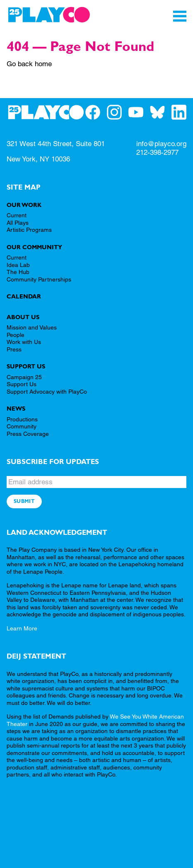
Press (14, 349)
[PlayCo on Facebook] (96, 112)
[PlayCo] (49, 15)
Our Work (24, 205)
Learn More (22, 628)
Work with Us (24, 342)
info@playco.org (161, 144)
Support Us (26, 366)
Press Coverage (28, 434)
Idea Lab (18, 265)
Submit (24, 501)
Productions (22, 419)
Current (17, 215)
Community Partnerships (39, 279)
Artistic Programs (29, 230)
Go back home (29, 64)
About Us (23, 317)
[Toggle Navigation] (180, 16)
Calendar (24, 296)
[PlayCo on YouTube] (139, 112)
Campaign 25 (24, 377)
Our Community (34, 247)
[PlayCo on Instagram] (118, 112)
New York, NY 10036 (38, 159)
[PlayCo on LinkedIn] (182, 112)
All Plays (18, 223)
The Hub (18, 272)
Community (22, 426)
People (16, 335)
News (16, 409)
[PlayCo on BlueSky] (161, 112)
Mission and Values (32, 327)
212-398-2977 (157, 152)
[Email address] (96, 482)
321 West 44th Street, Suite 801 (56, 144)
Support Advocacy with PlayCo (47, 392)
